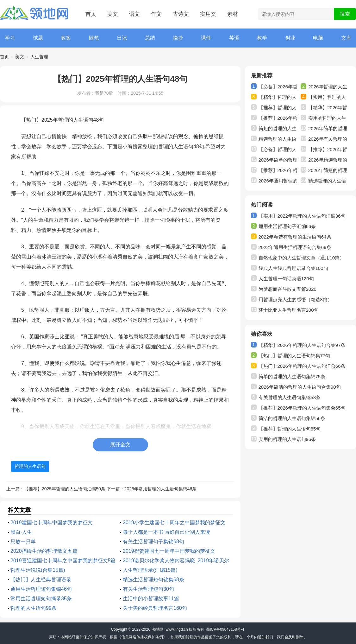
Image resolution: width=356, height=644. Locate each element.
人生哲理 (39, 57)
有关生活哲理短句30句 (148, 589)
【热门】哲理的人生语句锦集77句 (294, 356)
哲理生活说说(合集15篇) (38, 570)
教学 (262, 38)
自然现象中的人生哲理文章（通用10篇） (302, 258)
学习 (10, 38)
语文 (134, 14)
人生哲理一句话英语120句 (286, 279)
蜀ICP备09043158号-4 (225, 629)
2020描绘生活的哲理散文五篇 (44, 551)
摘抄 (178, 38)
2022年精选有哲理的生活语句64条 (295, 237)
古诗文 (181, 14)
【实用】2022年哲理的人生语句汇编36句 (302, 216)
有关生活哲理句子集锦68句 (153, 542)
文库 (346, 38)
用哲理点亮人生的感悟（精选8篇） (295, 300)
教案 (66, 38)
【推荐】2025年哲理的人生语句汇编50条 (65, 489)
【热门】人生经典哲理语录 (41, 580)
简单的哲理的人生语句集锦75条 (292, 376)
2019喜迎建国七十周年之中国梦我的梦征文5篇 (63, 561)
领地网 (158, 629)
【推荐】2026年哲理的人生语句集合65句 (302, 408)
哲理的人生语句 (30, 466)
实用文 (208, 14)
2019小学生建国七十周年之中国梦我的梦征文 (174, 523)
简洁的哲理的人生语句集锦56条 (292, 418)
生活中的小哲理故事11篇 (151, 599)
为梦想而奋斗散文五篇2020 (287, 289)
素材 (233, 14)
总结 (150, 38)
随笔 (94, 38)
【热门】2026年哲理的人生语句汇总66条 (302, 366)
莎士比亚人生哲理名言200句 (289, 310)
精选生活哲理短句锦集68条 (153, 580)
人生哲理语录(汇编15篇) (150, 570)
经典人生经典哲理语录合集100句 (293, 268)
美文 (113, 14)
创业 (290, 38)
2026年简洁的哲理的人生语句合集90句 (300, 387)
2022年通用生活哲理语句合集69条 (295, 247)
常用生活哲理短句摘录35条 (41, 599)
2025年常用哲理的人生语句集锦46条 (161, 489)
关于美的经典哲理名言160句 (155, 608)
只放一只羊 (23, 542)
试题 (38, 38)
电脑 (318, 38)
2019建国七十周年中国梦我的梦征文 (52, 523)
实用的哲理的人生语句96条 (287, 439)
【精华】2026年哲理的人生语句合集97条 (302, 345)
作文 (156, 14)
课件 (206, 38)
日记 (122, 38)
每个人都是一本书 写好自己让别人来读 (166, 532)
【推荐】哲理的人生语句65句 (290, 429)
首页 (91, 14)
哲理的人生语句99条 (34, 608)
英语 (234, 38)
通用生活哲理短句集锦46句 (41, 589)
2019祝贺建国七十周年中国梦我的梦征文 (169, 551)
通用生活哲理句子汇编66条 (287, 226)
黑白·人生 (21, 532)
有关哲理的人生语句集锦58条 (290, 397)
